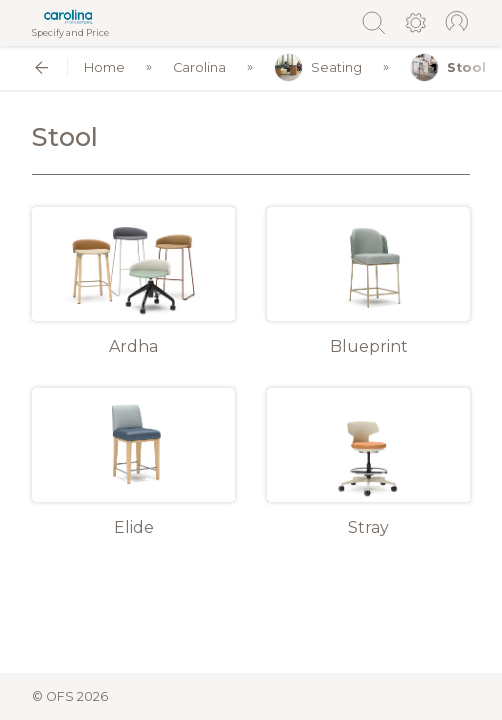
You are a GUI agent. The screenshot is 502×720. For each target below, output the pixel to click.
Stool (448, 67)
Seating (318, 67)
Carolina (199, 67)
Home (104, 67)
